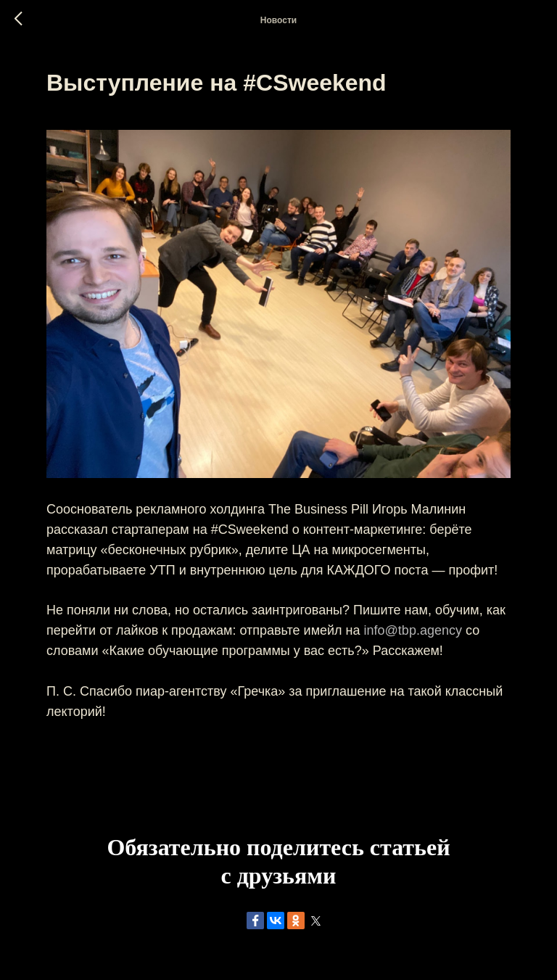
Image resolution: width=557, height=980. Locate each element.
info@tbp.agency (413, 630)
